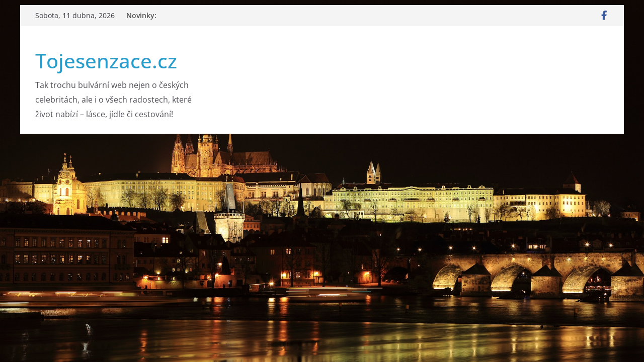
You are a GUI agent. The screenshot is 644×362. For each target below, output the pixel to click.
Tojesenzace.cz (106, 61)
